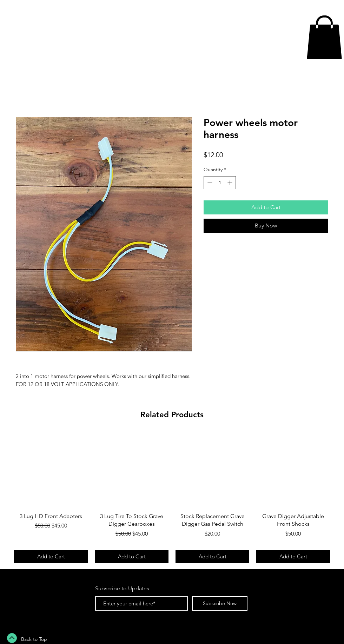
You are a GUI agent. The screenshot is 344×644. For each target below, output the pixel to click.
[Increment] (230, 183)
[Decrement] (209, 183)
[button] (324, 37)
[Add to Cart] (51, 557)
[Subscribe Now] (220, 603)
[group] (172, 498)
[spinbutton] (220, 183)
